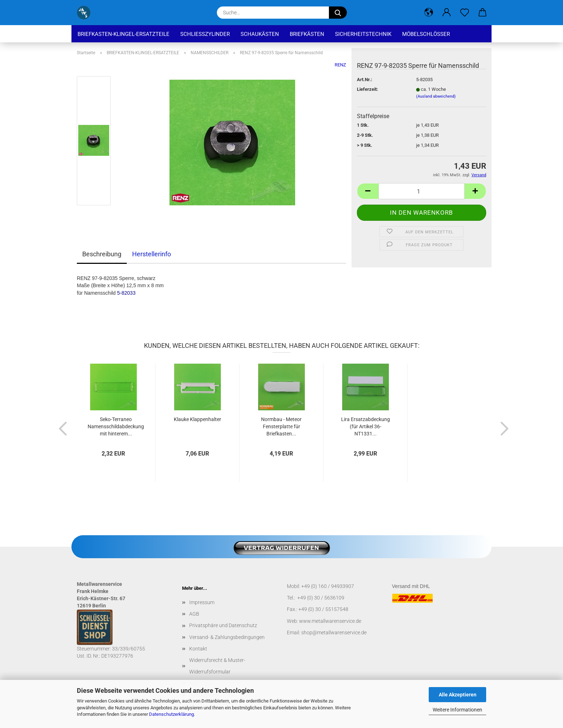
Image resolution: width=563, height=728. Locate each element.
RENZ (340, 65)
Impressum (202, 602)
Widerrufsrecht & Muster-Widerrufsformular (217, 666)
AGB (194, 614)
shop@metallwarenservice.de (334, 633)
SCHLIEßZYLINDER (205, 34)
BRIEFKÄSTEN (307, 34)
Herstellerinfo (152, 254)
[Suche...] (338, 13)
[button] (429, 13)
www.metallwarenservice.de (330, 621)
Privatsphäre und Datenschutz (223, 625)
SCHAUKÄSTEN (260, 34)
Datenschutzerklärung (171, 714)
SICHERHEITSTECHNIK (363, 34)
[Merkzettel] (465, 13)
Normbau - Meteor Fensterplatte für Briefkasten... (281, 426)
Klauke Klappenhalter (197, 419)
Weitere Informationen (457, 710)
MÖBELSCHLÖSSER (426, 34)
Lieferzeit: (367, 89)
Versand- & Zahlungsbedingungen (227, 637)
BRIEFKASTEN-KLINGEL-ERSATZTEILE (124, 34)
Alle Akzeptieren (458, 695)
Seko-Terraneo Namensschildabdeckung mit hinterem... (116, 426)
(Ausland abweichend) (436, 96)
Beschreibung (102, 254)
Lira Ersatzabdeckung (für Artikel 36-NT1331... (366, 426)
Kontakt (198, 649)
